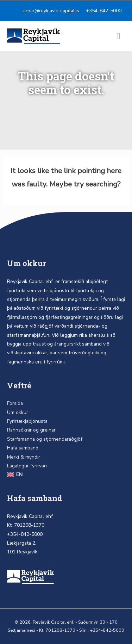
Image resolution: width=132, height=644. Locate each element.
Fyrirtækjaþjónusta (27, 421)
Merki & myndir (24, 457)
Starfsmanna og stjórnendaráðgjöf (45, 439)
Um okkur (18, 412)
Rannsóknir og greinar (31, 430)
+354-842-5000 (104, 11)
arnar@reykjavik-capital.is (51, 11)
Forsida (15, 403)
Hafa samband (23, 448)
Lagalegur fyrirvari (27, 466)
